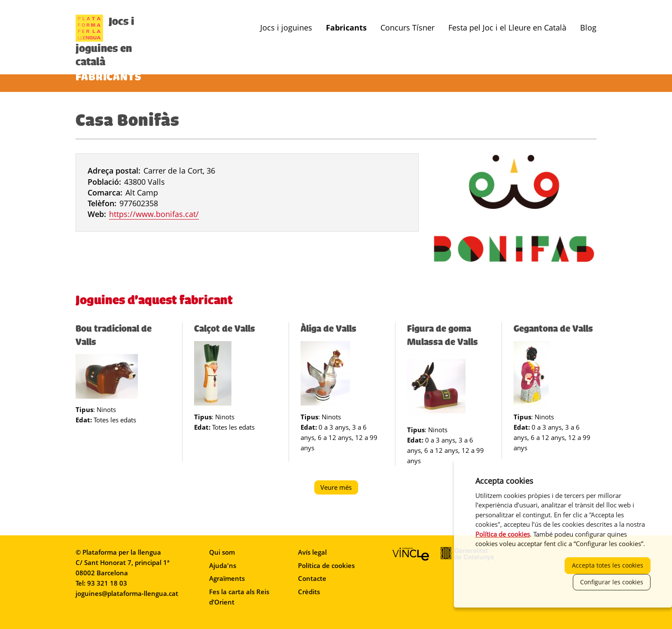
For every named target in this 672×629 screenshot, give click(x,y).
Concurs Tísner (407, 28)
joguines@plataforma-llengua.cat (127, 593)
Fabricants (346, 28)
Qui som (222, 552)
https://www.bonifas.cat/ (154, 214)
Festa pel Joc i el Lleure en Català (507, 28)
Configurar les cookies (612, 582)
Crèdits (309, 592)
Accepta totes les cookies (608, 565)
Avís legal (312, 552)
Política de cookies (326, 565)
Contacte (312, 578)
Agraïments (227, 578)
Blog (588, 28)
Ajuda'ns (223, 565)
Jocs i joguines (286, 28)
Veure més (339, 489)
